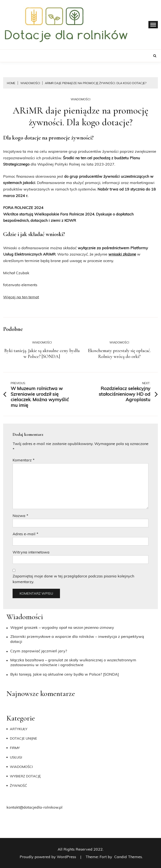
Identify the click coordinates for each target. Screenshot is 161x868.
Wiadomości (80, 99)
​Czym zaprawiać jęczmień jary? (39, 651)
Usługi (16, 757)
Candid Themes (128, 857)
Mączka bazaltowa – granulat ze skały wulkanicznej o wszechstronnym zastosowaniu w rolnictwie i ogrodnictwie (73, 662)
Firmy (15, 748)
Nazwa (20, 516)
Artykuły (19, 729)
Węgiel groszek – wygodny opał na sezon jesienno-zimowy (62, 627)
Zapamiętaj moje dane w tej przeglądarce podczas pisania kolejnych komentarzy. (73, 579)
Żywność (18, 786)
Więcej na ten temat (21, 297)
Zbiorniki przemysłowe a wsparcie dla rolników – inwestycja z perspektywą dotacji (77, 639)
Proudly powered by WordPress (48, 857)
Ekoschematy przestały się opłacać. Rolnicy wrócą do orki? (119, 354)
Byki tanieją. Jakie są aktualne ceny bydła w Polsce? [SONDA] (42, 354)
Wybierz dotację (25, 776)
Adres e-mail (25, 534)
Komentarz (24, 460)
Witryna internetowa (31, 552)
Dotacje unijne (23, 738)
